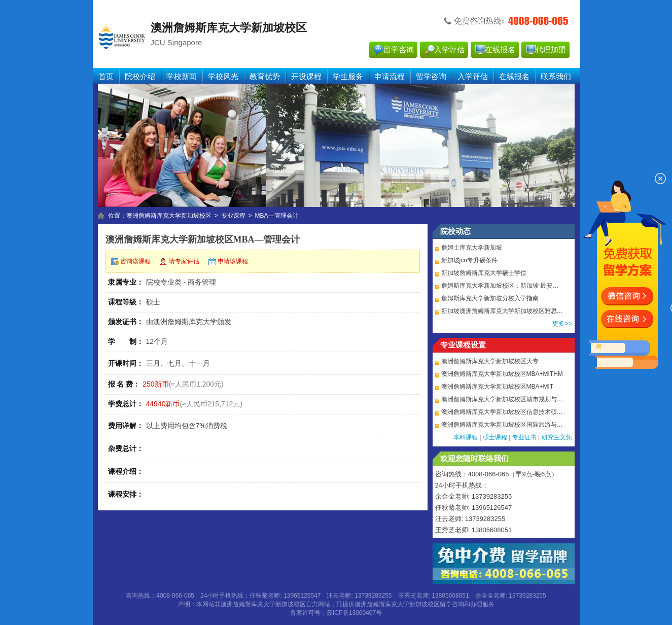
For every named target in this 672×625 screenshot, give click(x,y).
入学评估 (449, 50)
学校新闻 (182, 77)
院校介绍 (140, 77)
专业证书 (524, 437)
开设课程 (306, 77)
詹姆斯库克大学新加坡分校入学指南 (490, 298)
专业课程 (233, 216)
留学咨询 (399, 50)
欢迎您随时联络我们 (474, 459)
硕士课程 (495, 437)
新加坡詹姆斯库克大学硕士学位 (484, 273)
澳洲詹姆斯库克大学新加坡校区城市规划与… (502, 399)
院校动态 (455, 231)
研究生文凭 (557, 437)
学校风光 (223, 77)
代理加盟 (551, 50)
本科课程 (466, 437)
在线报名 (500, 50)
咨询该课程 (135, 261)
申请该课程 (233, 261)
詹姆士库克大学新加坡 (472, 248)
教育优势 (265, 77)
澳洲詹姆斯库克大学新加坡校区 (169, 216)
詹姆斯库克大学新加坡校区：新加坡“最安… (500, 286)
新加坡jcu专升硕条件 (469, 260)
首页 (106, 77)
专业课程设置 (463, 345)
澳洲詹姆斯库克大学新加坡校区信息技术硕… (502, 412)
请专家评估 (184, 261)
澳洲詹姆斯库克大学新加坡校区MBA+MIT (498, 387)
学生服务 (348, 77)
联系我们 (556, 77)
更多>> (562, 324)
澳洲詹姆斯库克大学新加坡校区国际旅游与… (502, 425)
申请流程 (390, 77)
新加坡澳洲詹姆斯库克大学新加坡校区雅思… (502, 311)
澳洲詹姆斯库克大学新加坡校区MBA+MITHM (502, 374)
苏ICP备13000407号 (354, 613)
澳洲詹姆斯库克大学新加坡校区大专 (490, 361)
